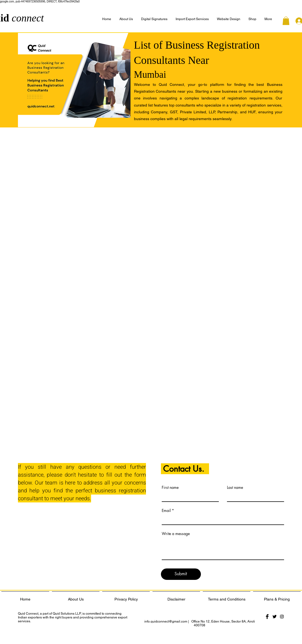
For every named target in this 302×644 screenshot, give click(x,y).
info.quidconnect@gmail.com (166, 621)
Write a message (176, 534)
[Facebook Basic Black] (267, 617)
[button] (268, 19)
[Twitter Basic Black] (275, 617)
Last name (235, 487)
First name (170, 487)
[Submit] (181, 574)
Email (166, 511)
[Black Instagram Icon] (282, 617)
